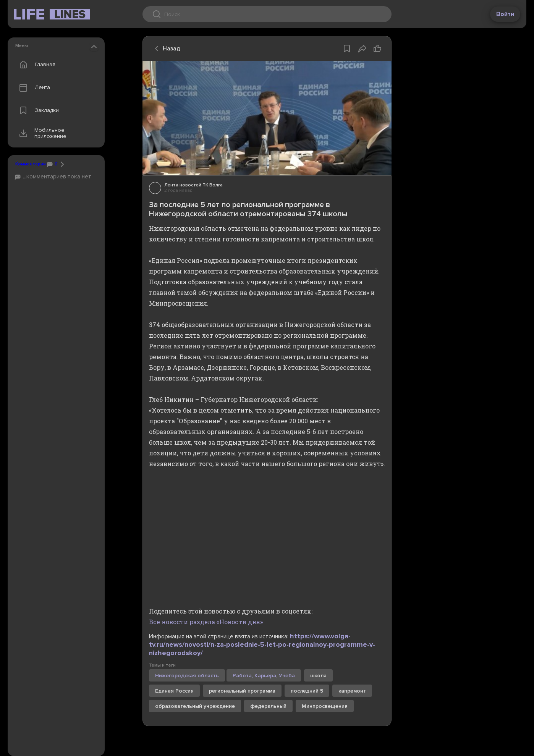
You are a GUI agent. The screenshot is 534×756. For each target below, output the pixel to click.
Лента (33, 87)
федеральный (268, 706)
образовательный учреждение (195, 706)
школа (318, 676)
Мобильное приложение (41, 133)
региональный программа (242, 691)
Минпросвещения (325, 706)
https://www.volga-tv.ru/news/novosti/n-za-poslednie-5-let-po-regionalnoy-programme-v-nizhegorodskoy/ (262, 644)
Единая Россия (174, 691)
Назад (165, 49)
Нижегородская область (187, 676)
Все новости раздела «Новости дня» (206, 622)
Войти (505, 14)
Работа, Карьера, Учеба (264, 676)
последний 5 (307, 691)
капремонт (352, 691)
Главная (36, 65)
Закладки (37, 110)
